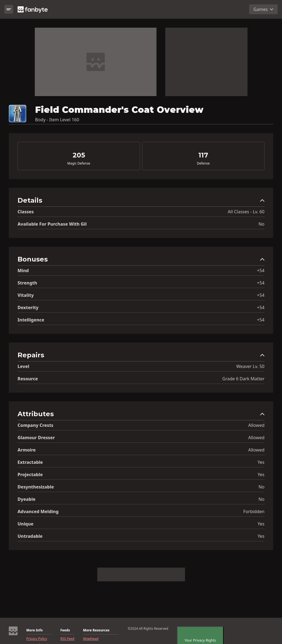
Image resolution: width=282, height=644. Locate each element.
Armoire (27, 450)
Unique (25, 524)
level (23, 366)
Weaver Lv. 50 (250, 366)
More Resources (96, 630)
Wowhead (91, 639)
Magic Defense (79, 163)
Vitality (26, 295)
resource (28, 379)
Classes (26, 212)
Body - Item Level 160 (57, 120)
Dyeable (26, 499)
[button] (141, 202)
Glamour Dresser (36, 438)
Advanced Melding (38, 511)
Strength (27, 283)
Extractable (30, 462)
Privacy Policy (37, 639)
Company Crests (35, 425)
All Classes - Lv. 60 (246, 212)
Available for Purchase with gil (52, 224)
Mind (23, 271)
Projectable (30, 475)
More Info (35, 630)
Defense (203, 163)
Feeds (65, 630)
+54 (261, 271)
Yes (261, 462)
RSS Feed (67, 639)
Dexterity (28, 307)
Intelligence (31, 320)
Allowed (256, 425)
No (261, 224)
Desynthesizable (36, 487)
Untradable (30, 536)
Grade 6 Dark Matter (243, 379)
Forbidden (254, 511)
